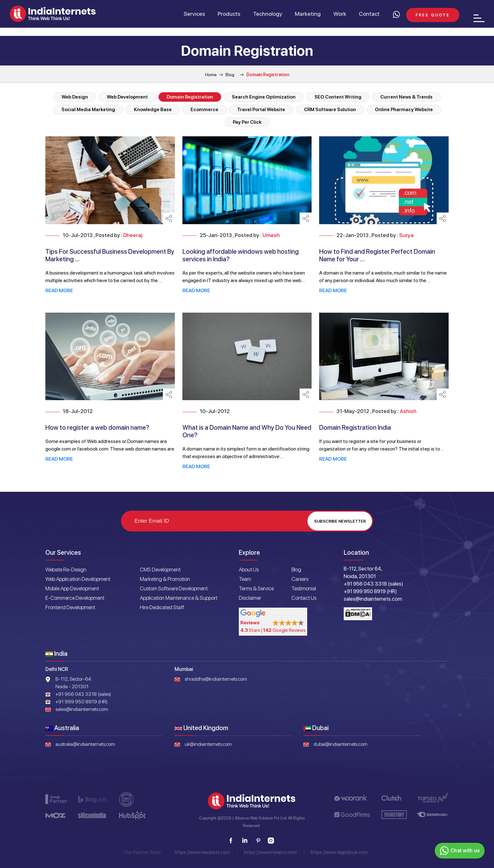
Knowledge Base (153, 110)
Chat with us (459, 851)
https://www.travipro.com (270, 852)
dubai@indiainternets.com (340, 744)
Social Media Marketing (88, 110)
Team (245, 579)
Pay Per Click (247, 122)
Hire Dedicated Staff (162, 607)
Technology (268, 14)
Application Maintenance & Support (179, 598)
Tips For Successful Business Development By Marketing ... (110, 255)
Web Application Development (78, 579)
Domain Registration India (355, 428)
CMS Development (160, 570)
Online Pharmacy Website (404, 110)
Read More (59, 290)
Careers (300, 579)
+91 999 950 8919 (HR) (81, 702)
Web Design (75, 97)
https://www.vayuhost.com (202, 852)
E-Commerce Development (75, 598)
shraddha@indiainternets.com (216, 679)
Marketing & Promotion (165, 579)
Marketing (308, 14)
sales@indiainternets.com (82, 709)
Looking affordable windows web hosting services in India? (241, 255)
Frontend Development (70, 607)
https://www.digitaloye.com (339, 852)
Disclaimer (250, 598)
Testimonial (304, 588)
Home (211, 75)
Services (194, 14)
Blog (230, 75)
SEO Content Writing (338, 97)
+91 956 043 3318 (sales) (83, 694)
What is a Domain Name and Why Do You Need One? (247, 431)
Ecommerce (204, 110)
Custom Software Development (174, 588)
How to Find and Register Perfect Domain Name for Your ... (377, 255)
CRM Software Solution (330, 110)
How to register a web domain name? (97, 428)
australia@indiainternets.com (85, 744)
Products (229, 14)
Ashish (408, 411)
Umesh (271, 235)
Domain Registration (190, 97)
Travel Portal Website (261, 110)
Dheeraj (133, 235)
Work (340, 14)
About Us (249, 570)
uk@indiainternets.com (208, 744)
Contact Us (304, 598)
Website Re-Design (66, 570)
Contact (369, 14)
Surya (406, 235)
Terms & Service (256, 588)
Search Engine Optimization (264, 97)
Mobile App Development (72, 588)
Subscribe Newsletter (340, 521)
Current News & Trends (406, 97)
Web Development (127, 97)
